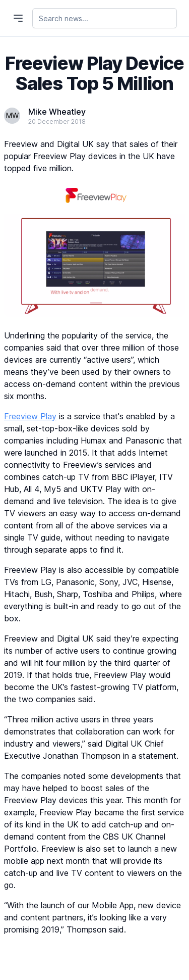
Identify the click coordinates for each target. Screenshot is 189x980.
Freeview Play (30, 416)
